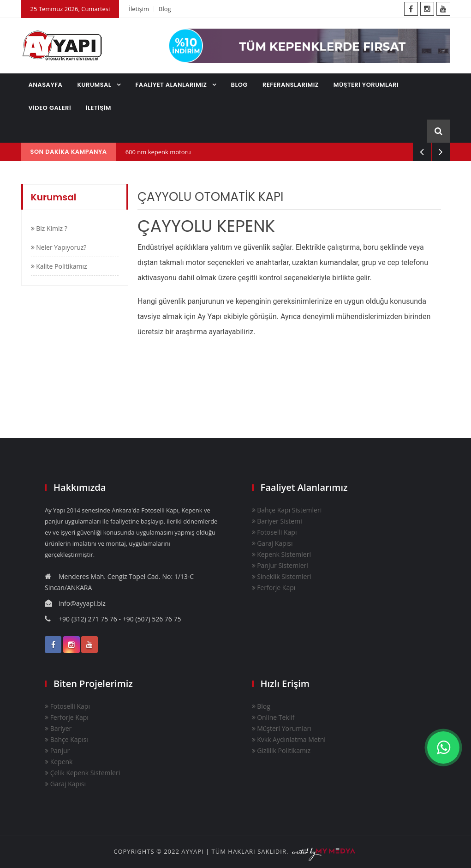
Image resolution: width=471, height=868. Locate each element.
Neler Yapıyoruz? (59, 247)
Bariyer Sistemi (277, 521)
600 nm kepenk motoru (158, 152)
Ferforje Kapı (274, 588)
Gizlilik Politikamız (281, 750)
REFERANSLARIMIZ (291, 85)
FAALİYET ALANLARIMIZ (172, 85)
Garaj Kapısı (272, 543)
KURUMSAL (95, 85)
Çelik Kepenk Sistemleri (82, 773)
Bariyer (58, 728)
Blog (165, 9)
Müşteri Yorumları (282, 728)
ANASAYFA (46, 85)
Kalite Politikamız (59, 266)
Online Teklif (273, 717)
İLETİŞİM (98, 108)
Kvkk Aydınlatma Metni (289, 739)
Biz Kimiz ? (49, 228)
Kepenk (59, 762)
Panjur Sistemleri (280, 565)
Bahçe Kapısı (66, 739)
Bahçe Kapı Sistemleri (287, 510)
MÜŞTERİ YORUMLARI (366, 85)
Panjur (57, 750)
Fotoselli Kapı (274, 532)
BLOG (240, 85)
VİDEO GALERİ (50, 108)
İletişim (139, 9)
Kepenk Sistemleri (281, 554)
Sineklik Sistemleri (282, 576)
